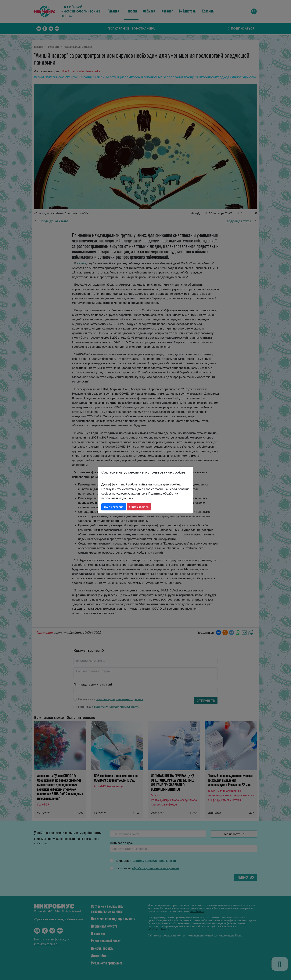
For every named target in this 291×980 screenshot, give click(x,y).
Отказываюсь (139, 507)
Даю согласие (114, 507)
